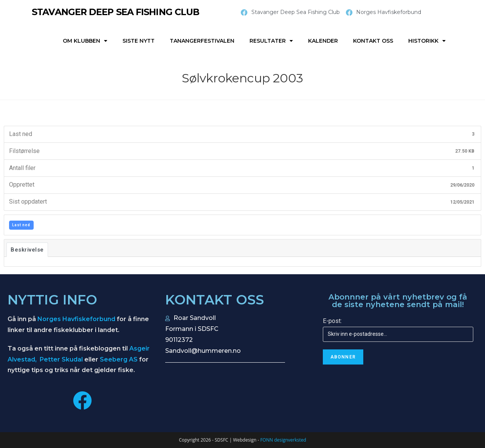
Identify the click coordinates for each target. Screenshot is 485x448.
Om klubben (85, 41)
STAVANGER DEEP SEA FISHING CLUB (116, 12)
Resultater (271, 41)
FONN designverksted (283, 440)
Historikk (427, 41)
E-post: (332, 321)
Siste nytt (139, 41)
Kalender (323, 41)
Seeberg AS (119, 359)
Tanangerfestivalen (202, 41)
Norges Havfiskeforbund (76, 319)
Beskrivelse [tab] (27, 250)
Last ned (21, 225)
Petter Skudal (61, 359)
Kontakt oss (373, 41)
